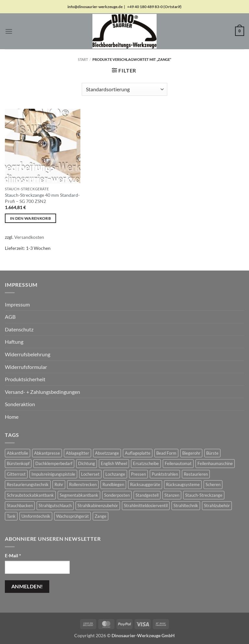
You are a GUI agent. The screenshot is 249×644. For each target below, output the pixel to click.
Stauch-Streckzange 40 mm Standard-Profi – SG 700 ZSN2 (42, 198)
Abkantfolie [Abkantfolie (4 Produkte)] (18, 453)
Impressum (17, 304)
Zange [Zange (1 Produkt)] (101, 516)
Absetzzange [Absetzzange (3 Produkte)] (107, 453)
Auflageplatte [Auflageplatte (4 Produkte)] (138, 453)
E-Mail (13, 555)
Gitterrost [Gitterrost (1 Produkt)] (16, 474)
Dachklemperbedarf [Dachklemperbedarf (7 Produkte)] (54, 463)
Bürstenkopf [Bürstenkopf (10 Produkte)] (18, 463)
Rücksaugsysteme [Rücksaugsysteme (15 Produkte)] (183, 484)
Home (12, 417)
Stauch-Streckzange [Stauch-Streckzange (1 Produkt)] (204, 495)
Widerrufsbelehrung (28, 354)
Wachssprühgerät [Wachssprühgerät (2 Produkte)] (72, 516)
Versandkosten (29, 237)
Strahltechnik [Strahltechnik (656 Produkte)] (186, 505)
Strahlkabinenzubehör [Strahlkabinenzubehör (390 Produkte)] (98, 505)
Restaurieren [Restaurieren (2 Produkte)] (196, 474)
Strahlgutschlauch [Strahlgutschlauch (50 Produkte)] (55, 505)
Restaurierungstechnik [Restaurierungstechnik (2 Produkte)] (28, 484)
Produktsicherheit (25, 379)
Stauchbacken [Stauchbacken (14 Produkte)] (20, 505)
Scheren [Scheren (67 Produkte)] (213, 484)
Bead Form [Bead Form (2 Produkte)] (166, 453)
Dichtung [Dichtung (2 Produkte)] (87, 463)
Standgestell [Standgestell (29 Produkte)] (147, 495)
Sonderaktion (20, 404)
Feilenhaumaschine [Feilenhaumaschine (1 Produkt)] (215, 463)
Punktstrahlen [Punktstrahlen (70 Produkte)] (165, 474)
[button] (9, 31)
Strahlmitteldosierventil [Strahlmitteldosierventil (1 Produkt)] (146, 505)
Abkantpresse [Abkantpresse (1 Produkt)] (47, 453)
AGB (10, 317)
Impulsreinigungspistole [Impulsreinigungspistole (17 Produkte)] (53, 474)
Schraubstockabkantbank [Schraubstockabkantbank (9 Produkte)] (30, 495)
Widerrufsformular (26, 367)
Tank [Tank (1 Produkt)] (11, 516)
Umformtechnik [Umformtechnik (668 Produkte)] (36, 516)
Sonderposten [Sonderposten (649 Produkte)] (117, 495)
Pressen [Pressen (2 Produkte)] (138, 474)
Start (83, 59)
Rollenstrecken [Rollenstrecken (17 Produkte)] (83, 484)
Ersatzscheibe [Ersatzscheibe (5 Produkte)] (146, 463)
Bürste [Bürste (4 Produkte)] (212, 453)
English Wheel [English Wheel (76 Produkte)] (114, 463)
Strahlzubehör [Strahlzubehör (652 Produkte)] (217, 505)
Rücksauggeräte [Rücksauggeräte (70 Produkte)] (145, 484)
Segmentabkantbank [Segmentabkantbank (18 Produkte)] (79, 495)
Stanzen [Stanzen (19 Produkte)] (172, 495)
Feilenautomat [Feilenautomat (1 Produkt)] (178, 463)
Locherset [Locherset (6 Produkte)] (90, 474)
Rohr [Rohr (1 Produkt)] (59, 484)
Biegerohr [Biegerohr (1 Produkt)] (191, 453)
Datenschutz (19, 329)
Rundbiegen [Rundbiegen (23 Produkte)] (113, 484)
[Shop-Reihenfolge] (124, 89)
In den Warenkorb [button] (31, 218)
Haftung (14, 342)
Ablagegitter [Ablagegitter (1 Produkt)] (77, 453)
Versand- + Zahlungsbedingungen (42, 392)
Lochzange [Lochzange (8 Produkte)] (115, 474)
